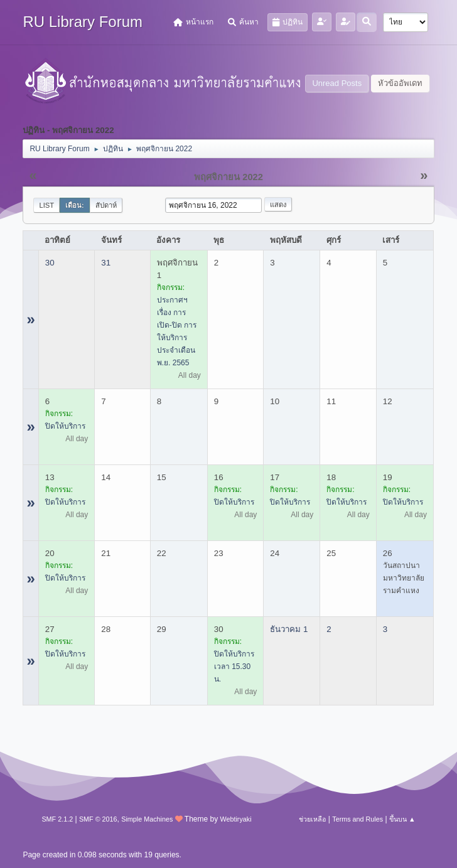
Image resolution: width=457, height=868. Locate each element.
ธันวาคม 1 (289, 629)
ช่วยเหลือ (312, 819)
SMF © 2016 (98, 819)
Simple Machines (147, 819)
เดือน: (75, 205)
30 (50, 263)
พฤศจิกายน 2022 (228, 177)
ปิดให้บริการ (65, 426)
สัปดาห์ (106, 205)
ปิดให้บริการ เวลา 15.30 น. (234, 667)
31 (106, 263)
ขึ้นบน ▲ (402, 819)
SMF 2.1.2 (57, 819)
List (46, 205)
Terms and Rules (358, 819)
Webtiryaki (235, 819)
